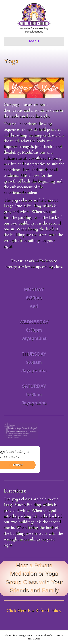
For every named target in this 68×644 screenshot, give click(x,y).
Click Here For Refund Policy (34, 611)
